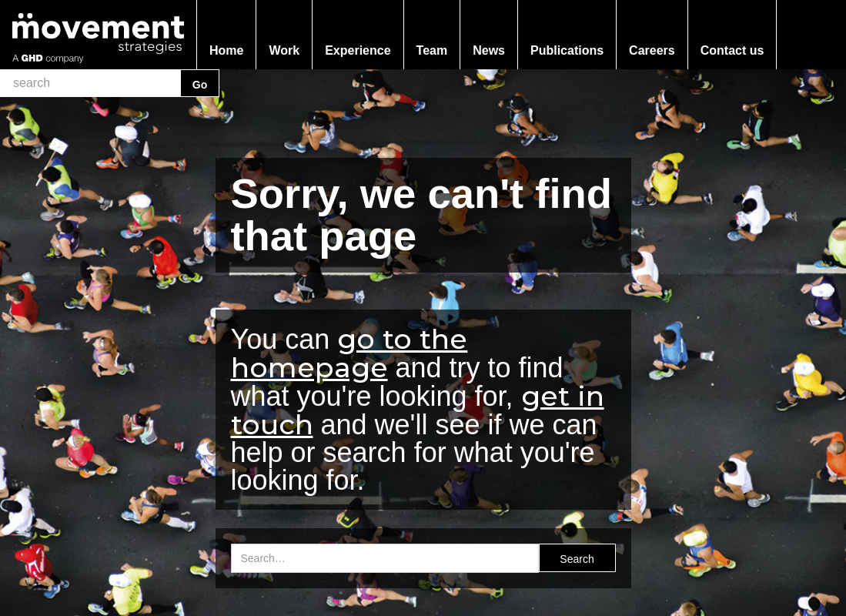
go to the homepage (349, 353)
